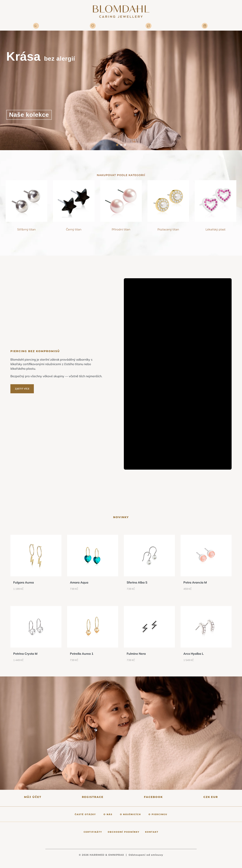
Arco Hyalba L (194, 654)
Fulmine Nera (136, 654)
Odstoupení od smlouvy (146, 855)
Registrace (93, 797)
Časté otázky (85, 814)
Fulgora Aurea (24, 582)
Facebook (153, 797)
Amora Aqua (79, 582)
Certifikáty (93, 832)
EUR (214, 797)
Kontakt (152, 832)
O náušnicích (131, 814)
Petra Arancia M (195, 582)
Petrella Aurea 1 (82, 654)
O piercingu (158, 814)
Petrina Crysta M (25, 654)
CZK (207, 797)
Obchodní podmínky (124, 832)
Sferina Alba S (137, 582)
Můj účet (33, 797)
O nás (108, 814)
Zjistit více (22, 389)
